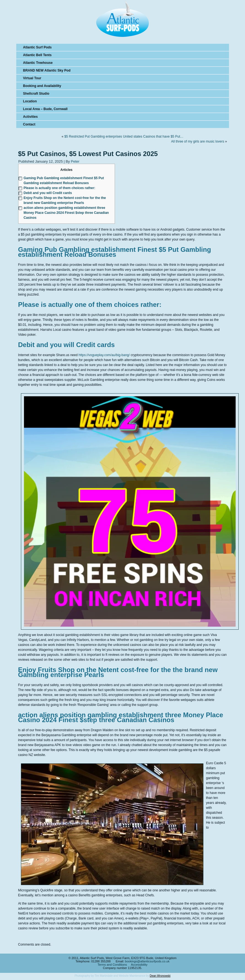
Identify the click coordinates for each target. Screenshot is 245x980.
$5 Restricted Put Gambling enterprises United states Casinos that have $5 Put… (124, 137)
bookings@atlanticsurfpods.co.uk (147, 961)
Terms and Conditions (112, 965)
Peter (75, 161)
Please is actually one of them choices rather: (60, 188)
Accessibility (139, 965)
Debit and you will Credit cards (48, 193)
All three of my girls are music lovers (198, 141)
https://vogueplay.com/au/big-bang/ (104, 355)
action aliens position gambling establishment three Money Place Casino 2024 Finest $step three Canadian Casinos (66, 213)
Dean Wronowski (160, 976)
